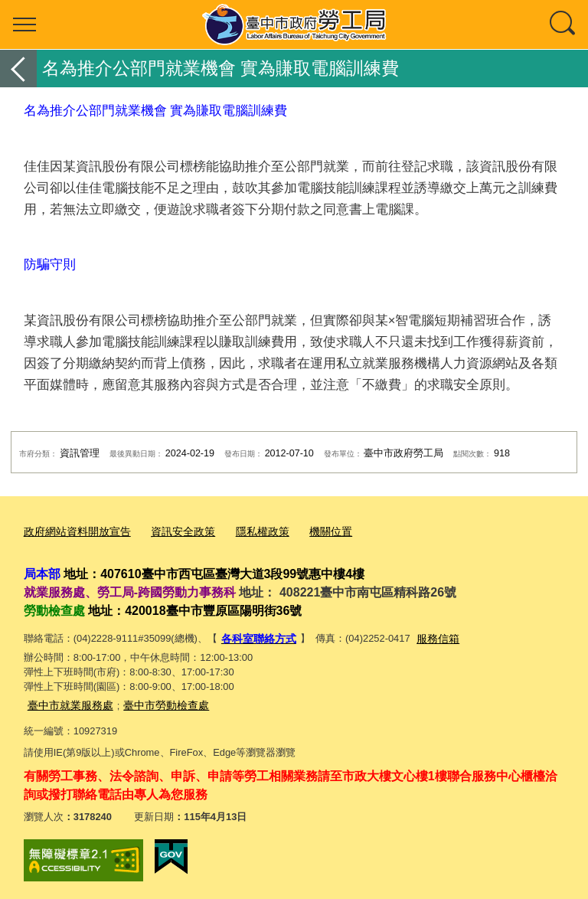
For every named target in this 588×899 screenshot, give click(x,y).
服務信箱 (431, 636)
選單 (24, 25)
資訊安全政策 (173, 531)
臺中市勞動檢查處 (157, 701)
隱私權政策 (248, 531)
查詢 (563, 25)
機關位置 (313, 531)
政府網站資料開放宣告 (73, 531)
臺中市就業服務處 (67, 701)
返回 (18, 69)
